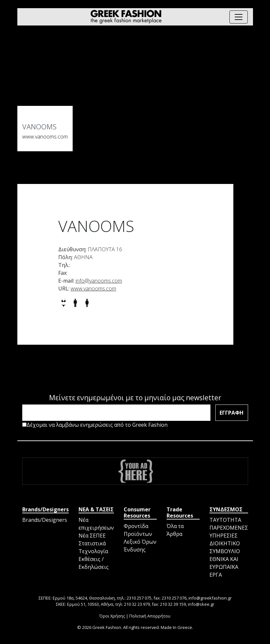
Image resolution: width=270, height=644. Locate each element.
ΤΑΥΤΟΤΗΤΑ (225, 520)
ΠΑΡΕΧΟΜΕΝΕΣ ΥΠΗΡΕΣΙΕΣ (229, 532)
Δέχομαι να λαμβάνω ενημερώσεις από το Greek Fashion (95, 425)
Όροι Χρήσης (112, 616)
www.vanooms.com (45, 137)
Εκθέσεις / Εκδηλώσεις (94, 563)
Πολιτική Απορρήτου (150, 616)
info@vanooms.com (99, 281)
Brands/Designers (45, 520)
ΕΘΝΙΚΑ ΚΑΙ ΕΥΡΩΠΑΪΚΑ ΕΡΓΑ (224, 567)
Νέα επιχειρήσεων (96, 524)
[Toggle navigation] (239, 17)
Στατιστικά (92, 543)
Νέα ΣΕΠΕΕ (92, 536)
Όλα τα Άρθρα (175, 530)
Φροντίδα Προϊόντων (138, 530)
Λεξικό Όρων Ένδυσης (140, 546)
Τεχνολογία (93, 551)
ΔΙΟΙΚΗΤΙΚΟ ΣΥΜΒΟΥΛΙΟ (225, 547)
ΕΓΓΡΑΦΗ (232, 413)
